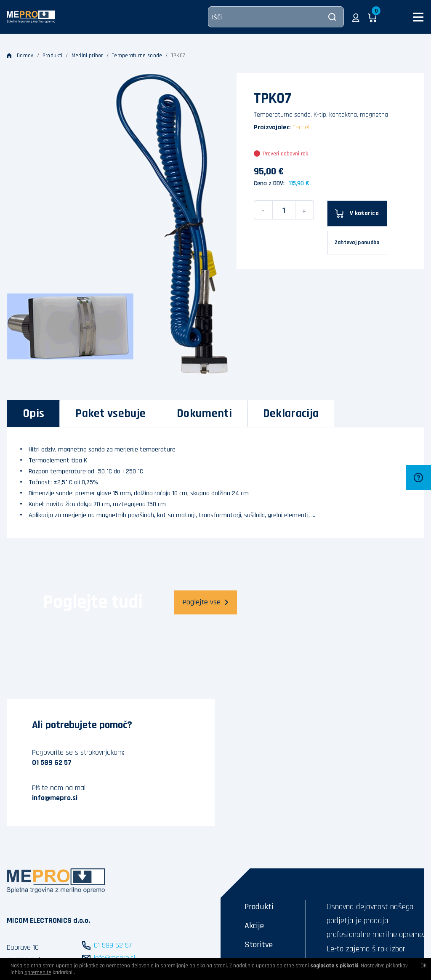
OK (424, 966)
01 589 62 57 (52, 762)
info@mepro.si (55, 798)
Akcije (254, 926)
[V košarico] (357, 214)
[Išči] (276, 17)
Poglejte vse (205, 602)
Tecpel (301, 127)
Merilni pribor (87, 56)
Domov (20, 56)
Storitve (259, 945)
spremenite (38, 972)
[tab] (33, 414)
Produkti (52, 56)
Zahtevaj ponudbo (357, 243)
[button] (356, 17)
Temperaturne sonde (137, 56)
